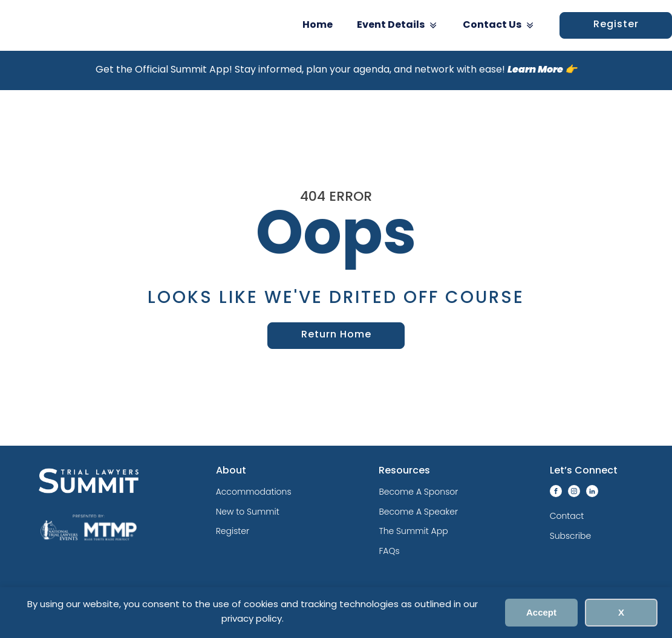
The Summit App (413, 531)
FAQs (389, 551)
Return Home (336, 335)
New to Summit (248, 512)
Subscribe (570, 536)
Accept (541, 612)
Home (318, 25)
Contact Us (499, 25)
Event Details (398, 25)
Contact (567, 516)
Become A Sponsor (418, 492)
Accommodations (254, 492)
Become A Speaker (418, 512)
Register (233, 531)
